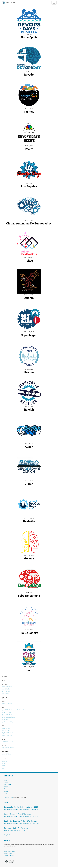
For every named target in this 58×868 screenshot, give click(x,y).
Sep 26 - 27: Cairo (6, 754)
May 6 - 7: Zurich (6, 731)
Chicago (4, 763)
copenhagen (29, 335)
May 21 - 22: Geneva (7, 735)
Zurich (29, 484)
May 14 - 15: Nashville (7, 733)
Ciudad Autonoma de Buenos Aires (29, 223)
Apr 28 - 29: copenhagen (8, 717)
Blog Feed (7, 835)
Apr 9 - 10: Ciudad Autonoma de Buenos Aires (14, 710)
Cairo (29, 670)
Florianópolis (29, 37)
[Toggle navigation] (54, 3)
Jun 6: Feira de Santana (8, 742)
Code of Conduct (9, 856)
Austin (29, 447)
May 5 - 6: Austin (6, 728)
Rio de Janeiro (29, 633)
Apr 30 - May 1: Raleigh (8, 722)
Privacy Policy (8, 853)
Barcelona (4, 761)
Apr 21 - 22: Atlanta (7, 715)
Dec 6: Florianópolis (7, 687)
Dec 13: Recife (5, 694)
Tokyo (29, 261)
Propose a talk (9, 798)
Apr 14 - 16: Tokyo (6, 712)
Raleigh (29, 410)
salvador (29, 75)
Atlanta (29, 298)
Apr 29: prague (5, 720)
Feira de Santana (29, 596)
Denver (3, 766)
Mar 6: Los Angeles (7, 704)
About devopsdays (9, 851)
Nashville (29, 521)
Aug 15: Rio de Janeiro (8, 748)
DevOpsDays (9, 3)
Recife (29, 149)
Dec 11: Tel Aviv (6, 691)
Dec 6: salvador (6, 689)
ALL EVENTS (5, 677)
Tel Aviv (29, 112)
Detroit (3, 768)
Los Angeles (29, 186)
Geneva (29, 558)
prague (29, 372)
